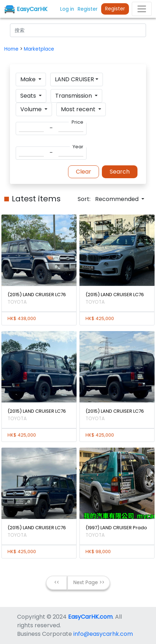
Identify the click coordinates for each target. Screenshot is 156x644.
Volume (32, 109)
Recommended (118, 199)
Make (29, 79)
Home (12, 49)
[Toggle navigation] (142, 9)
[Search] (78, 30)
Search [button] (120, 172)
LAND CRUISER (74, 79)
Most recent (79, 109)
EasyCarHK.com (90, 617)
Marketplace (39, 49)
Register (115, 9)
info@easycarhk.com (103, 634)
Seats (29, 96)
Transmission (74, 96)
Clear (84, 172)
